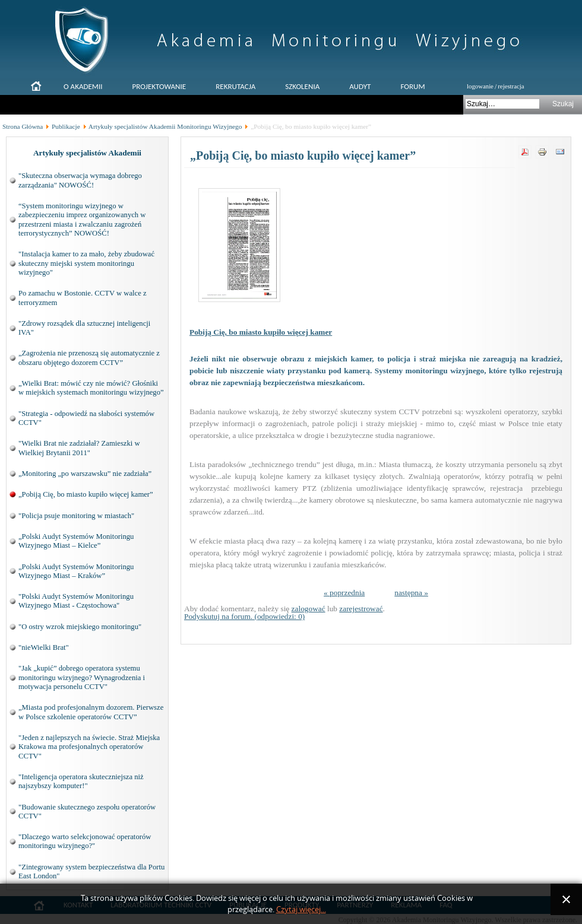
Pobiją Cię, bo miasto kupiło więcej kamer (261, 332)
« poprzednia (344, 593)
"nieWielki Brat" (44, 647)
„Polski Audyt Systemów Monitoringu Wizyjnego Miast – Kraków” (76, 571)
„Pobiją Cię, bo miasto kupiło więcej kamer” (86, 494)
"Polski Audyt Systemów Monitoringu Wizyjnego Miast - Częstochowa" (76, 601)
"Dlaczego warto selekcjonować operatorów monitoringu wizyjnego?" (85, 841)
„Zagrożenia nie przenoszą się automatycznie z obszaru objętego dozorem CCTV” (89, 358)
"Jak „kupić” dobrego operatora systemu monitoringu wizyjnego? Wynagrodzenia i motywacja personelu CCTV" (82, 677)
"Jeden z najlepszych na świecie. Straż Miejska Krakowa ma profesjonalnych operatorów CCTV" (89, 747)
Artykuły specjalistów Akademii (87, 153)
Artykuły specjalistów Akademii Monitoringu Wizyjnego (165, 126)
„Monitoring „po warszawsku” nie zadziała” (85, 474)
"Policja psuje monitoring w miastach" (76, 516)
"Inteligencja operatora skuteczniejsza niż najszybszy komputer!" (81, 781)
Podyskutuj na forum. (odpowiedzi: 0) (244, 616)
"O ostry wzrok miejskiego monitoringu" (80, 627)
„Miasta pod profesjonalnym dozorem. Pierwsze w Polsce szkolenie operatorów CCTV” (91, 712)
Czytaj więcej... (301, 909)
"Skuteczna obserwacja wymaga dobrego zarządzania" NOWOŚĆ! (80, 180)
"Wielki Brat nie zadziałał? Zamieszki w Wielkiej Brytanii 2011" (79, 448)
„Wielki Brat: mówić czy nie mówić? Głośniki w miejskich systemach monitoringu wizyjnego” (91, 388)
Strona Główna (23, 126)
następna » (411, 593)
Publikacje (66, 126)
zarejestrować (361, 609)
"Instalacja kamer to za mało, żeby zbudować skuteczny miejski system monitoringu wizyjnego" (86, 263)
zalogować (309, 609)
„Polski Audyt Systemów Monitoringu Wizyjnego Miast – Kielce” (76, 541)
